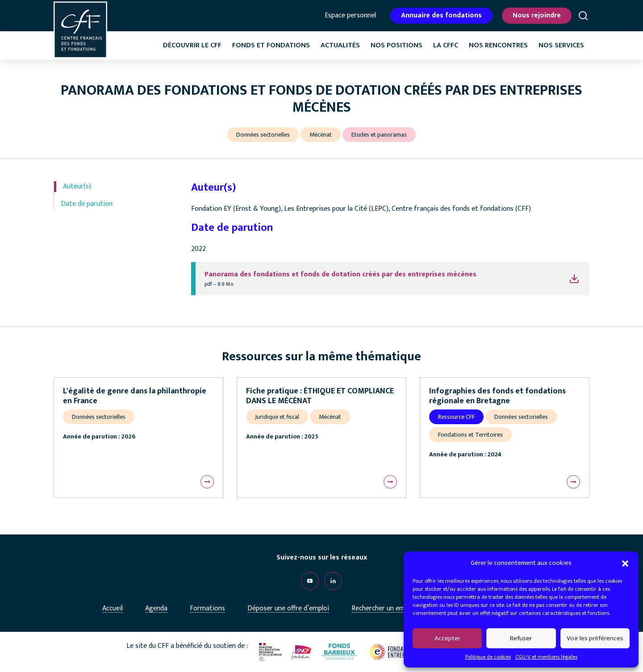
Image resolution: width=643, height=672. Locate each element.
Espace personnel (350, 16)
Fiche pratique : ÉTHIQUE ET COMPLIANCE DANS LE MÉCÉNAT (320, 396)
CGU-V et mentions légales (546, 657)
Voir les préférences (595, 638)
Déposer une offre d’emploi (288, 608)
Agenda (156, 608)
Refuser (521, 638)
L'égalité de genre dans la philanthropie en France (135, 396)
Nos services (561, 45)
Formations (207, 608)
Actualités (340, 45)
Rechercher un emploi (384, 608)
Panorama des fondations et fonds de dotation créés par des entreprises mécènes (340, 275)
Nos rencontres (498, 45)
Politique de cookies (488, 657)
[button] (625, 563)
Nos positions (397, 45)
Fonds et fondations (271, 45)
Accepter (447, 638)
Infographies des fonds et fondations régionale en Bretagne (497, 396)
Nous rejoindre (537, 15)
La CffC (446, 45)
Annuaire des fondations (441, 15)
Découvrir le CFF (192, 45)
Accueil (113, 608)
